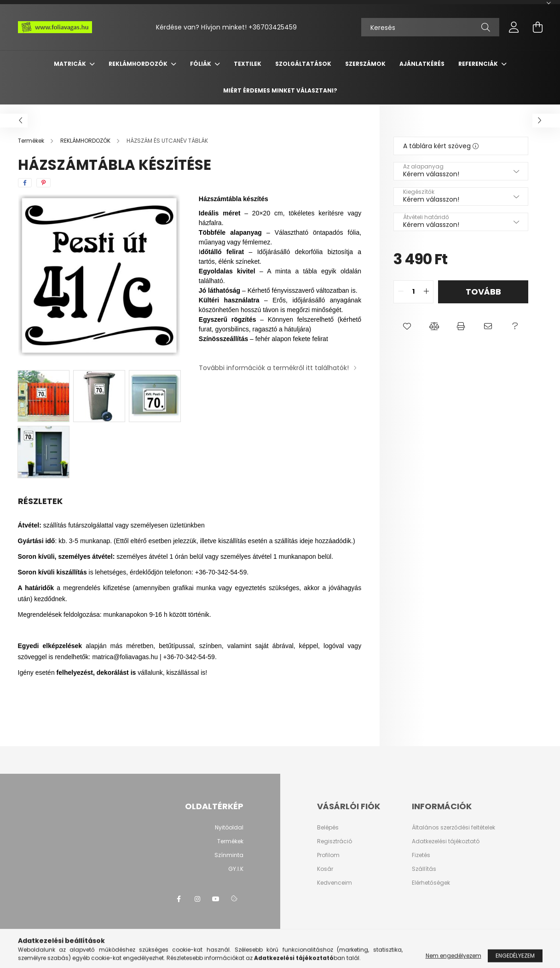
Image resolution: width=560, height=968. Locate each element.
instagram (197, 899)
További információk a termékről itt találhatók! (274, 368)
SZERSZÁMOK (365, 64)
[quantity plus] (426, 292)
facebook (179, 899)
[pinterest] (43, 183)
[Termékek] (32, 141)
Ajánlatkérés (422, 64)
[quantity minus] (401, 292)
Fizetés (421, 855)
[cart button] (538, 27)
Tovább (483, 292)
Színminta (229, 855)
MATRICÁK (71, 64)
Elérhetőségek (431, 883)
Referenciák (479, 64)
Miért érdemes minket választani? (280, 90)
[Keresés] (430, 27)
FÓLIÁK (201, 64)
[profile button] (514, 27)
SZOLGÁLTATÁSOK (303, 64)
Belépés (328, 828)
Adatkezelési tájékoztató (446, 841)
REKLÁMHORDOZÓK (139, 64)
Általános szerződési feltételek (453, 828)
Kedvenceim (335, 883)
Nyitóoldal (229, 827)
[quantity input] (413, 292)
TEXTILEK (248, 64)
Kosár (325, 869)
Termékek (230, 841)
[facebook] (25, 183)
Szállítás (424, 869)
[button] (407, 326)
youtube (216, 899)
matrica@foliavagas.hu (125, 657)
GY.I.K (236, 869)
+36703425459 (273, 27)
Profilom (328, 855)
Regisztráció (335, 841)
